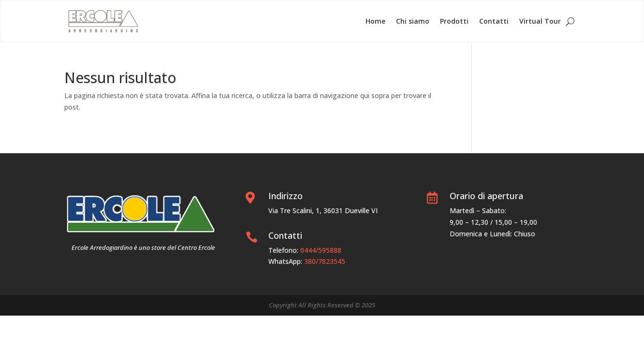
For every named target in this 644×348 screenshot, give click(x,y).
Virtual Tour (540, 21)
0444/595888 (321, 250)
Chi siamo (413, 21)
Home (375, 21)
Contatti (494, 21)
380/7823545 (325, 261)
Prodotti (454, 21)
